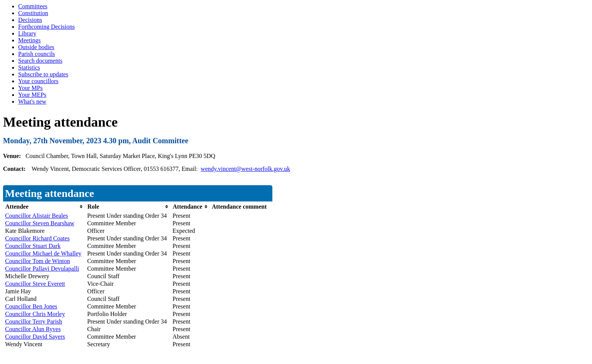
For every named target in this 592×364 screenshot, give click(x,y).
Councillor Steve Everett (35, 284)
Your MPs (30, 88)
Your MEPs (32, 95)
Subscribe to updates (43, 74)
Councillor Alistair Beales (37, 216)
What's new (32, 101)
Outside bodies (36, 47)
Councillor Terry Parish (34, 321)
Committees (33, 6)
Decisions (30, 20)
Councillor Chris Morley (35, 314)
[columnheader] (44, 207)
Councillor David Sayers (35, 337)
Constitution (33, 13)
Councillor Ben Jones (31, 306)
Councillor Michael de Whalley (44, 253)
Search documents (40, 61)
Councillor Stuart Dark (33, 246)
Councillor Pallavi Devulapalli (42, 269)
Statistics (29, 67)
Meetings (30, 40)
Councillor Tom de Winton (38, 261)
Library (27, 33)
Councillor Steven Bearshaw (40, 223)
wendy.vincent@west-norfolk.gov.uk (246, 169)
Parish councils (37, 54)
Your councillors (38, 81)
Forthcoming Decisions (47, 27)
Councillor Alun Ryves (33, 329)
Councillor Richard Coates (38, 238)
